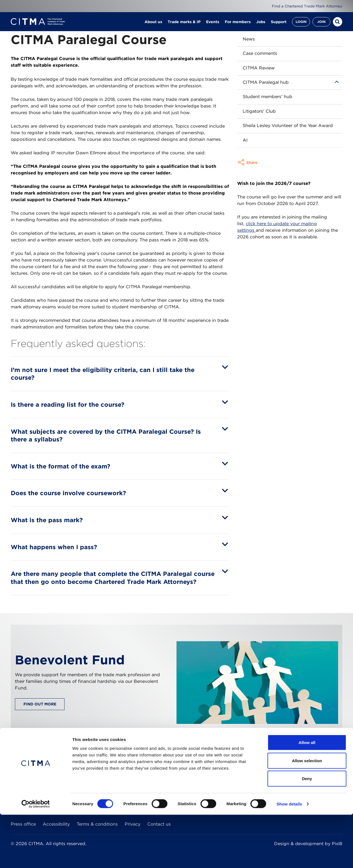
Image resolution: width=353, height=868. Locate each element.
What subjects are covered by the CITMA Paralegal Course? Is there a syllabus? (106, 436)
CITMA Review (259, 68)
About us (153, 25)
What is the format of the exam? (61, 466)
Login (301, 25)
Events (213, 25)
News (249, 39)
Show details (289, 857)
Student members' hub (268, 97)
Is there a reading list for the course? (68, 405)
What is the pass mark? (47, 520)
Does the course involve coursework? (68, 493)
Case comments (260, 53)
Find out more (40, 704)
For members (238, 25)
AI (245, 140)
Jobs (261, 25)
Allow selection (307, 814)
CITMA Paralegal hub (266, 82)
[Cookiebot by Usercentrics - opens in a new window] (36, 857)
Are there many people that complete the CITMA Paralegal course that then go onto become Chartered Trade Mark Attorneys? (113, 578)
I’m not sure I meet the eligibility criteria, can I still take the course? (103, 374)
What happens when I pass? (54, 547)
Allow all (307, 796)
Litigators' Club (259, 111)
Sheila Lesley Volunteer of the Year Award (288, 126)
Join (321, 25)
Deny (307, 832)
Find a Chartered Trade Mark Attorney (306, 6)
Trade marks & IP (184, 25)
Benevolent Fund (70, 660)
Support (279, 25)
